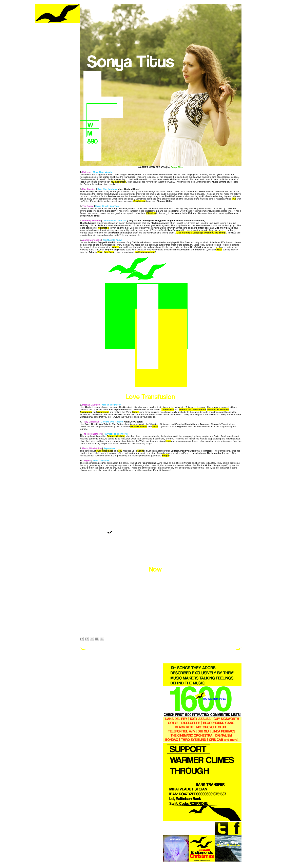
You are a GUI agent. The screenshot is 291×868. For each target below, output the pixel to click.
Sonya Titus (177, 167)
